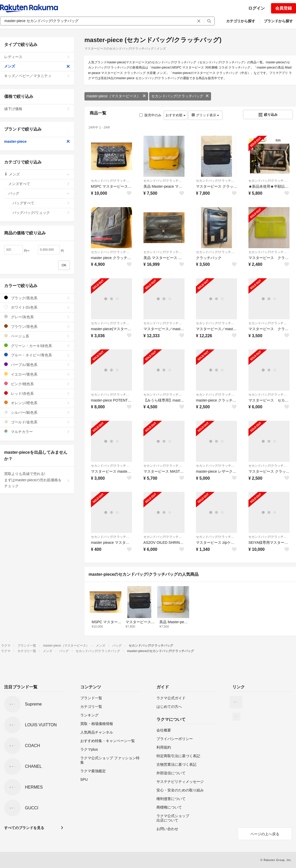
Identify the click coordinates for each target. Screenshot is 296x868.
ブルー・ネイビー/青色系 (37, 355)
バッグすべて (41, 203)
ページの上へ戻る (265, 834)
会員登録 (284, 8)
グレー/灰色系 (37, 317)
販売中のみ (150, 115)
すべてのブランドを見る (24, 828)
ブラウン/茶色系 (37, 326)
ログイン (256, 8)
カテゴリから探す (241, 21)
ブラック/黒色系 (37, 298)
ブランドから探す (278, 21)
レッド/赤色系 (37, 393)
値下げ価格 (37, 109)
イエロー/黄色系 (37, 374)
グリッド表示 (205, 115)
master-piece (37, 141)
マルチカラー (37, 432)
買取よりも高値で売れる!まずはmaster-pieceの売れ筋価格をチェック (37, 480)
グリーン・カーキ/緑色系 (37, 346)
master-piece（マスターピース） (116, 96)
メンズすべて (39, 184)
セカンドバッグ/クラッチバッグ (180, 96)
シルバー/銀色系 (37, 412)
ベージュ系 (37, 336)
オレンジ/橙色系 (37, 403)
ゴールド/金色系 (37, 422)
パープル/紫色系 (37, 365)
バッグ (39, 193)
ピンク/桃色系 (37, 384)
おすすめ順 (176, 115)
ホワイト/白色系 (37, 307)
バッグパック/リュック (41, 213)
